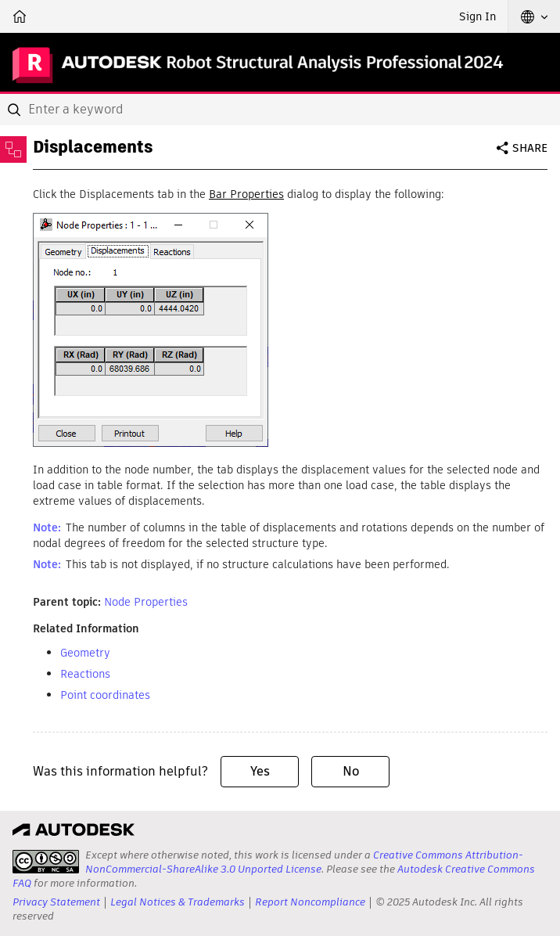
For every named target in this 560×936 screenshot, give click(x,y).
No (351, 771)
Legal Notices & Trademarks (178, 902)
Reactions (85, 674)
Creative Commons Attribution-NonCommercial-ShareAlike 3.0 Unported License (304, 862)
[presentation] (46, 862)
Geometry (85, 653)
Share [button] (530, 148)
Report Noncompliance (310, 902)
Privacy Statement (56, 902)
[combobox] (280, 110)
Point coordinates (105, 695)
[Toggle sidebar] (13, 149)
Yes (260, 771)
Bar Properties (246, 194)
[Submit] (16, 110)
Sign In (477, 16)
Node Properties (146, 602)
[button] (534, 16)
